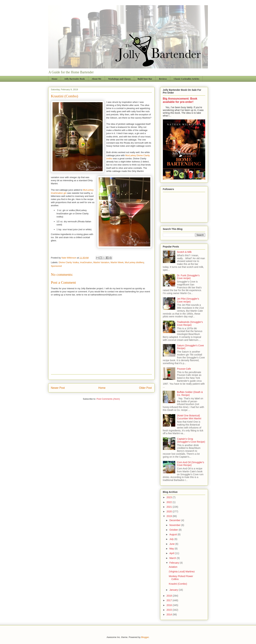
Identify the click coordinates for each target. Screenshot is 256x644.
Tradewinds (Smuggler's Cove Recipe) (190, 323)
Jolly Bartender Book (74, 79)
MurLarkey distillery (134, 262)
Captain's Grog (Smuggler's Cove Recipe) (191, 440)
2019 (169, 516)
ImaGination (86, 262)
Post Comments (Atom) (108, 399)
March (173, 558)
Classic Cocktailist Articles (186, 79)
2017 (169, 600)
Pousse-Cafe (184, 369)
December (175, 520)
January (174, 590)
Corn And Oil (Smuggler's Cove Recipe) (191, 464)
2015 (169, 610)
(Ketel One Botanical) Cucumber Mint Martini (189, 417)
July (172, 539)
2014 (169, 614)
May (172, 549)
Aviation (173, 567)
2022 (169, 502)
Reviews (163, 79)
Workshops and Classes (119, 79)
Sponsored (56, 266)
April (172, 553)
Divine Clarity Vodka (69, 262)
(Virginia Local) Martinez (182, 572)
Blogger (145, 637)
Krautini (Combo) (178, 584)
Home (54, 79)
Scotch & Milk (184, 252)
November (175, 525)
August (173, 534)
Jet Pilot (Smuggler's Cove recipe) (188, 300)
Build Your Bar (145, 79)
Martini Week (117, 262)
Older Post (145, 388)
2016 (169, 605)
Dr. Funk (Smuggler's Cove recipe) (188, 277)
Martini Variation (101, 262)
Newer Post (58, 388)
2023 (169, 497)
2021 (169, 507)
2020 (169, 511)
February (175, 563)
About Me (96, 79)
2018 (169, 596)
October (174, 530)
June (172, 544)
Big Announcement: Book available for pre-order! (180, 100)
